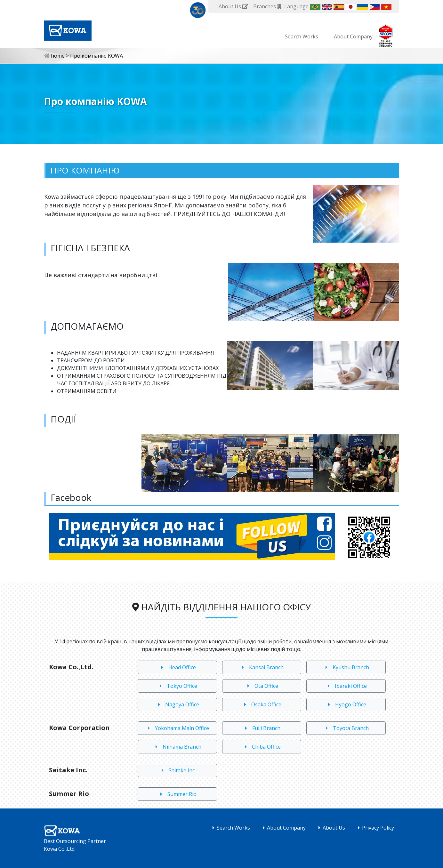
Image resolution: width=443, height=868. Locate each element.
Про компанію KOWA (97, 56)
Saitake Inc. (177, 770)
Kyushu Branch (346, 667)
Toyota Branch (346, 728)
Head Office (177, 667)
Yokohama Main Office (177, 728)
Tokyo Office (177, 686)
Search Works (302, 36)
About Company (353, 36)
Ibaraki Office (346, 686)
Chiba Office (262, 747)
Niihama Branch (177, 747)
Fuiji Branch (262, 728)
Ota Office (262, 686)
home (55, 56)
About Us (330, 828)
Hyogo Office (346, 704)
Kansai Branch (262, 667)
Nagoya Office (177, 704)
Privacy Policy (375, 828)
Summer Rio (177, 794)
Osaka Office (262, 704)
